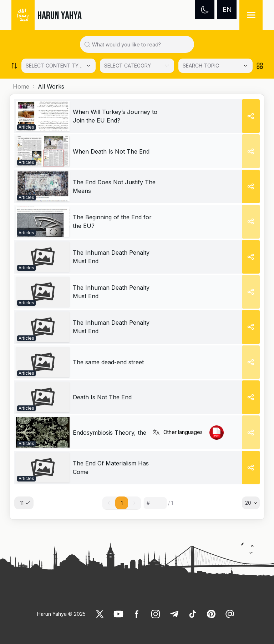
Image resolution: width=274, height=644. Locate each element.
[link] (43, 116)
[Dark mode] (205, 10)
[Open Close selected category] (245, 66)
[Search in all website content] (140, 44)
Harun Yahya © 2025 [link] (61, 614)
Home (21, 86)
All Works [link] (51, 86)
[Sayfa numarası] (155, 503)
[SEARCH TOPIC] (215, 66)
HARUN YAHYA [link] (60, 16)
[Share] (251, 116)
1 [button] (122, 503)
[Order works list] (14, 66)
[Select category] (59, 66)
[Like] (100, 614)
